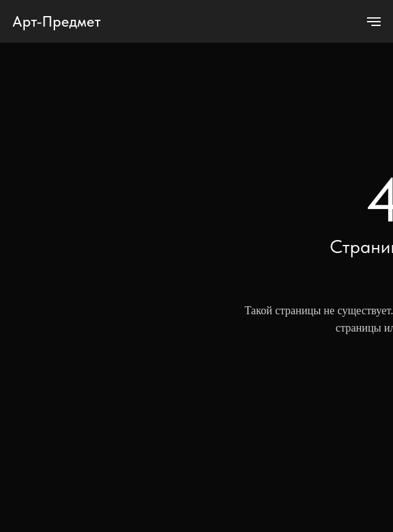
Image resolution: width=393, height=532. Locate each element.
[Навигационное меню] (374, 22)
